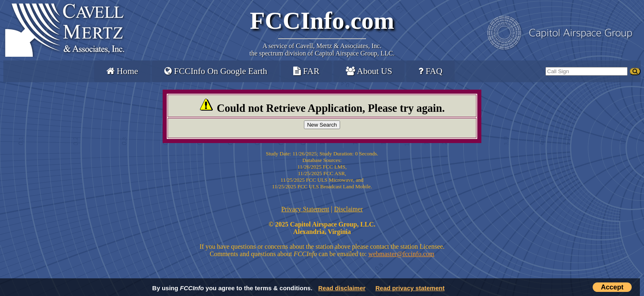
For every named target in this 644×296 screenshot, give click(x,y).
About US (369, 71)
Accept (612, 287)
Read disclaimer (342, 288)
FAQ (430, 71)
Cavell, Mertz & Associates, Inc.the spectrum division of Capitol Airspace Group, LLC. (322, 50)
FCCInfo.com (322, 21)
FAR (306, 71)
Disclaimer (348, 209)
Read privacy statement (410, 288)
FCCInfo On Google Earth (216, 71)
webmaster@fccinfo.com (401, 254)
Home (122, 71)
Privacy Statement (305, 209)
